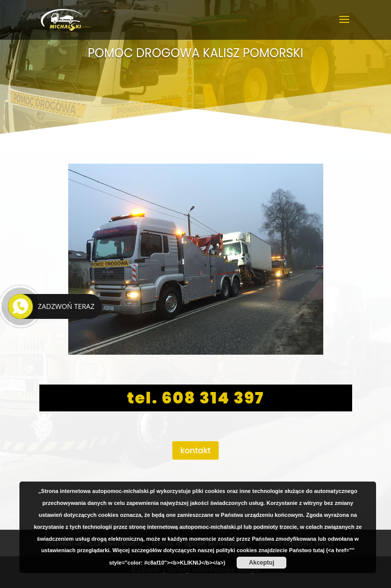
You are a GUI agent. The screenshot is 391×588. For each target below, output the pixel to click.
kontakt (195, 450)
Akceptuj (262, 563)
